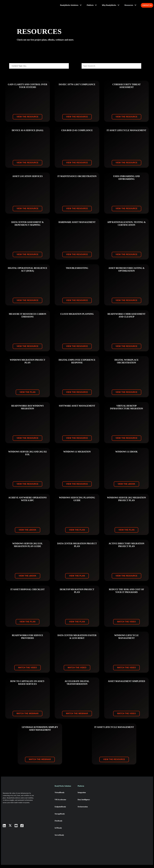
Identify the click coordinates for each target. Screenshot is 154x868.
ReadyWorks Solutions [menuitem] (64, 789)
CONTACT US (147, 5)
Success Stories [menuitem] (130, 817)
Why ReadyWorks (110, 5)
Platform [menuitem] (81, 789)
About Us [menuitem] (104, 796)
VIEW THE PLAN (27, 395)
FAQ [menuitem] (125, 838)
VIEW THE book (126, 487)
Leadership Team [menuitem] (107, 803)
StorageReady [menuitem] (60, 817)
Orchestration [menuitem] (83, 810)
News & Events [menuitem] (129, 803)
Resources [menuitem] (128, 789)
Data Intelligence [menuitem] (85, 803)
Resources (129, 5)
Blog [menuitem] (125, 810)
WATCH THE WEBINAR (28, 717)
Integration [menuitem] (82, 796)
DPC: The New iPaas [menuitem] (131, 796)
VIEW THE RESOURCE (27, 120)
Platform (92, 5)
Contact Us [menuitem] (128, 831)
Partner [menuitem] (104, 810)
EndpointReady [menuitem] (61, 810)
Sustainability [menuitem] (106, 817)
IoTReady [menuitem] (58, 831)
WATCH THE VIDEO (127, 625)
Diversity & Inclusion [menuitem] (109, 824)
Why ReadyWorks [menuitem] (107, 789)
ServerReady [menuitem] (60, 838)
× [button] (132, 863)
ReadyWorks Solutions (71, 5)
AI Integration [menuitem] (83, 817)
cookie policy (57, 863)
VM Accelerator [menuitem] (61, 803)
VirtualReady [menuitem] (60, 796)
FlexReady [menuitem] (59, 824)
